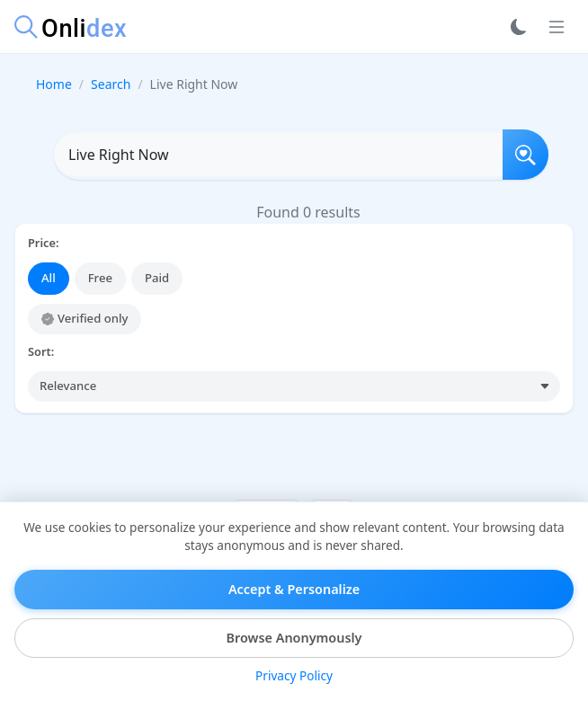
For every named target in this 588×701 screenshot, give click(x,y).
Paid (157, 278)
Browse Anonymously (294, 638)
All (49, 278)
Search (111, 84)
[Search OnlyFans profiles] (278, 155)
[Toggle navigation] (557, 27)
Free (100, 278)
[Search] (526, 155)
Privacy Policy (294, 675)
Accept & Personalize (294, 589)
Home (54, 84)
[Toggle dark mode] (519, 27)
